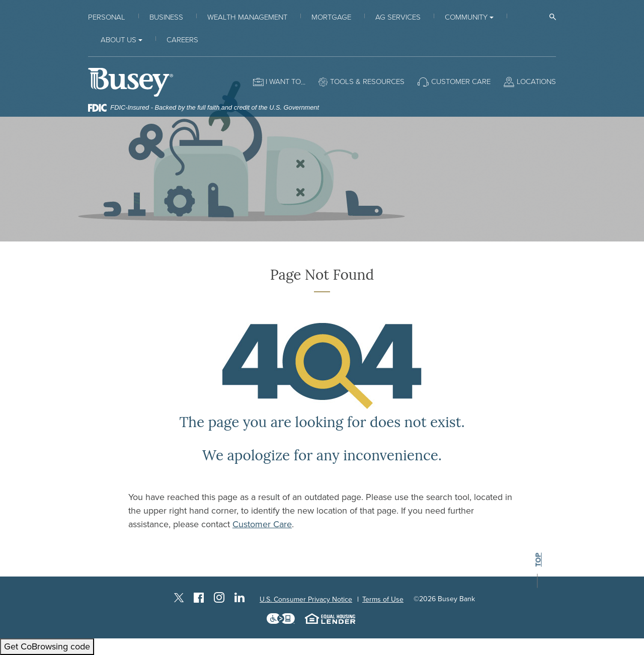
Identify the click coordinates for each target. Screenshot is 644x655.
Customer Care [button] (461, 81)
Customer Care (262, 524)
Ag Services (398, 17)
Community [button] (466, 17)
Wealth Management (247, 17)
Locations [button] (536, 81)
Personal (107, 17)
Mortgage (331, 17)
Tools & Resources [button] (367, 81)
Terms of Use (383, 599)
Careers (182, 40)
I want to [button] (283, 81)
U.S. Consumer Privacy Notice (306, 599)
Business (166, 17)
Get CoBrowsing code (47, 646)
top (538, 560)
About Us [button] (118, 40)
